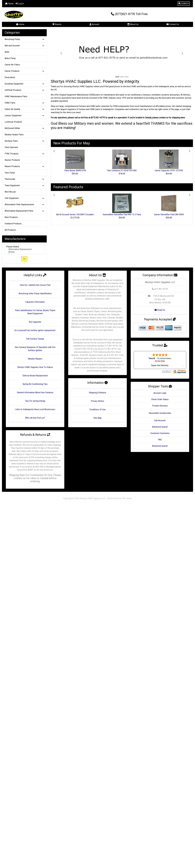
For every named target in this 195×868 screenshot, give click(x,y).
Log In (20, 4)
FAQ (160, 440)
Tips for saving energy (35, 401)
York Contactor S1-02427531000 (122, 171)
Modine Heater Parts (14, 135)
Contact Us (173, 24)
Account (94, 24)
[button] (184, 4)
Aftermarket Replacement (24, 249)
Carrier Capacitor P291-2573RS (169, 171)
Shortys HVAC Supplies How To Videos (35, 367)
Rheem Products (24, 166)
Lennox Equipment (24, 116)
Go (24, 259)
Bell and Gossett (24, 46)
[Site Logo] (34, 15)
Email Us (160, 310)
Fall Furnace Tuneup (35, 339)
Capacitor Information (35, 302)
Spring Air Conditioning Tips (35, 384)
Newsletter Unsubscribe (160, 413)
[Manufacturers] (24, 249)
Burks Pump (10, 58)
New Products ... (12, 217)
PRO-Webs (127, 498)
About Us (133, 24)
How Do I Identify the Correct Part (35, 285)
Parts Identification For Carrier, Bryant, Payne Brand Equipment (35, 312)
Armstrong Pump (24, 39)
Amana (24, 252)
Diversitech (10, 77)
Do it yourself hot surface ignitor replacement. (35, 330)
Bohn (7, 52)
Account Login (160, 393)
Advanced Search (160, 427)
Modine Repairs (35, 359)
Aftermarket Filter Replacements (24, 205)
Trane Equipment (24, 185)
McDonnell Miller (24, 128)
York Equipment (24, 198)
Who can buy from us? (35, 418)
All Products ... (11, 230)
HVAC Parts (24, 103)
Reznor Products (12, 160)
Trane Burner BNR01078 (75, 171)
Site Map (97, 418)
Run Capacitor (35, 322)
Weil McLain (10, 192)
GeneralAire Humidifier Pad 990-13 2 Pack (122, 215)
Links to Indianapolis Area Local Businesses (35, 409)
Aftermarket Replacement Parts (24, 211)
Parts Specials (11, 147)
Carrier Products (24, 71)
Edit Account (160, 421)
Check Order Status (160, 399)
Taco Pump (10, 173)
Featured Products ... (14, 224)
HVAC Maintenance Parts (16, 96)
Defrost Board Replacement (35, 376)
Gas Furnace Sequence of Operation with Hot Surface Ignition (35, 349)
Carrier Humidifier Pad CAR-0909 (169, 215)
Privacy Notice (97, 401)
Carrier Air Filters (12, 65)
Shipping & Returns (97, 393)
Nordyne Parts (24, 141)
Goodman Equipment (24, 84)
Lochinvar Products (13, 122)
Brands (57, 24)
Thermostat (24, 179)
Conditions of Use (97, 409)
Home (9, 4)
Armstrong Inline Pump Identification (35, 294)
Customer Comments (160, 433)
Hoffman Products (24, 90)
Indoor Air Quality (24, 109)
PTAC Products (24, 154)
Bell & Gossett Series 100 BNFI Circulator (75, 215)
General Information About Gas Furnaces (35, 392)
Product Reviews (160, 406)
